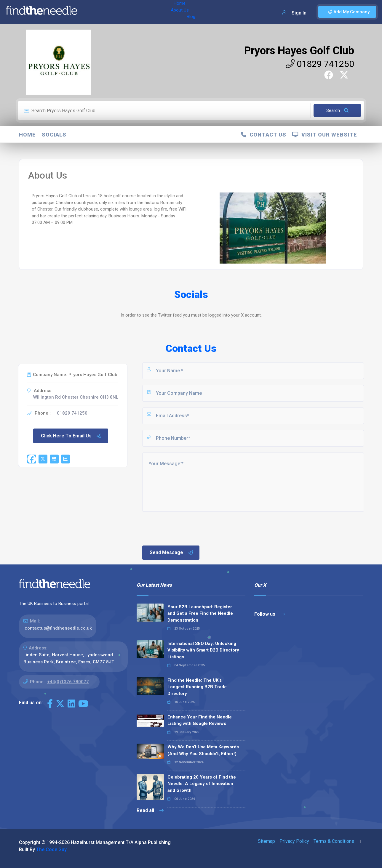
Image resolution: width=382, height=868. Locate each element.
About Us (112, 12)
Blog (133, 12)
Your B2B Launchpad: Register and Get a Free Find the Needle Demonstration (200, 613)
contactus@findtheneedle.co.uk (58, 628)
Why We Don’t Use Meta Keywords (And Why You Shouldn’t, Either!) (203, 750)
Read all (150, 810)
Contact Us (264, 135)
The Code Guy (51, 849)
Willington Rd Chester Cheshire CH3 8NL (76, 397)
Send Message (172, 553)
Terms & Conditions (334, 841)
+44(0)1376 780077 (68, 682)
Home (90, 12)
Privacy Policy (294, 841)
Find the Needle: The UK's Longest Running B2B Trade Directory (197, 687)
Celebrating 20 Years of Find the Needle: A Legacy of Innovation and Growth (202, 784)
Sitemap (266, 841)
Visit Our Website (325, 135)
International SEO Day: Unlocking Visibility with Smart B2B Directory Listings (203, 650)
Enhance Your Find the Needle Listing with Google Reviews (200, 720)
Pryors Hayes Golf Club (299, 51)
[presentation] (186, 528)
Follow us (270, 614)
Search (337, 110)
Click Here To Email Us (71, 436)
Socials (54, 135)
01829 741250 (320, 64)
